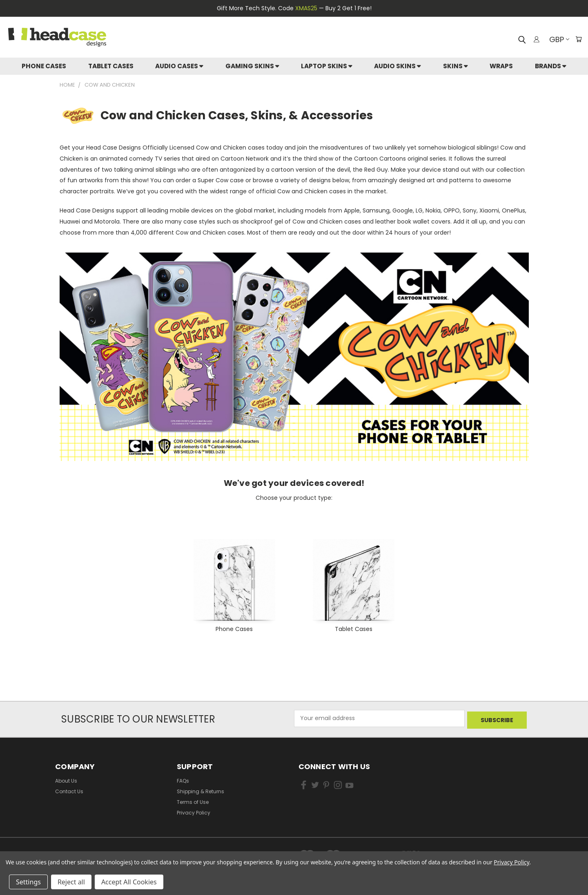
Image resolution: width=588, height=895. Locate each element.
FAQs (183, 779)
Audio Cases (179, 66)
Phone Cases (44, 66)
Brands (551, 66)
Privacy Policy (194, 811)
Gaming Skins (252, 66)
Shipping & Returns (200, 789)
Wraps (501, 66)
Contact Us (69, 789)
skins (455, 66)
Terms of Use (193, 800)
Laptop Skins (327, 66)
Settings (28, 882)
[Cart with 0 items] (578, 39)
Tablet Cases (111, 66)
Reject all (71, 882)
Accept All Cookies (129, 882)
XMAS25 (306, 8)
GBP (557, 39)
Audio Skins (398, 66)
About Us (66, 779)
